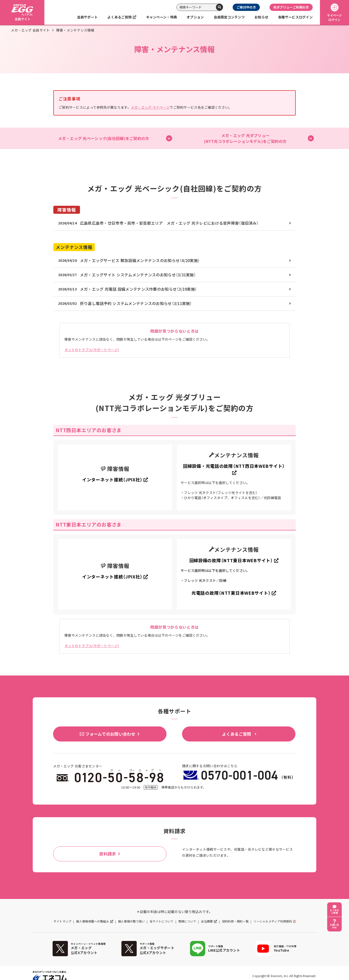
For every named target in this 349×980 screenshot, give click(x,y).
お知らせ (261, 17)
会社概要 (207, 921)
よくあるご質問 (119, 17)
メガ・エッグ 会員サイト (30, 30)
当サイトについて (161, 921)
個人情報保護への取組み (92, 921)
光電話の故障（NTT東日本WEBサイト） (231, 593)
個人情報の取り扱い (131, 921)
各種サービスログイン (295, 17)
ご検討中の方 (246, 7)
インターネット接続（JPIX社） (112, 480)
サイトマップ (63, 921)
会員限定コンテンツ (229, 17)
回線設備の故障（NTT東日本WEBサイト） (231, 560)
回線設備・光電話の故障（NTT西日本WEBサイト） (234, 466)
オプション (195, 17)
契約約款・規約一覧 (235, 921)
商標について (187, 921)
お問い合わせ (334, 926)
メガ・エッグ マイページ (150, 107)
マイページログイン (334, 12)
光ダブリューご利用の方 (291, 7)
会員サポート (87, 17)
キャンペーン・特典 (162, 17)
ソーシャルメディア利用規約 (273, 921)
